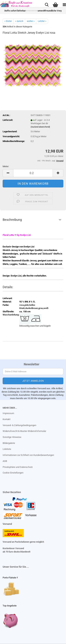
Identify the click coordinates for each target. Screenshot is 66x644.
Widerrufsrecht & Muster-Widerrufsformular (24, 431)
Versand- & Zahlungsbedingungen (19, 425)
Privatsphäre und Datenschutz (18, 467)
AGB (5, 461)
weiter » (31, 21)
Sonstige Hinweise (12, 437)
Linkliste (7, 449)
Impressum (8, 413)
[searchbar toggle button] (47, 4)
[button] (8, 173)
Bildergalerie (9, 443)
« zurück (19, 21)
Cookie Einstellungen (13, 473)
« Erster (8, 21)
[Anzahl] (33, 173)
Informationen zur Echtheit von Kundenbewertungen (28, 455)
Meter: (6, 166)
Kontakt (7, 419)
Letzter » (42, 21)
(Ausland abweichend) (40, 127)
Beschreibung (12, 220)
